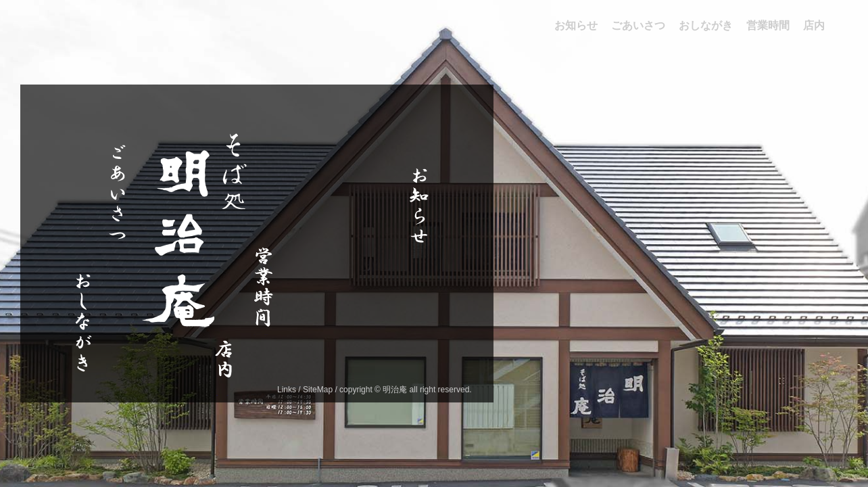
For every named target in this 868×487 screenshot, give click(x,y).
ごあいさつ (116, 261)
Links (287, 390)
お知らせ (416, 291)
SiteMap (318, 390)
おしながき (80, 393)
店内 (222, 395)
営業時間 (261, 334)
